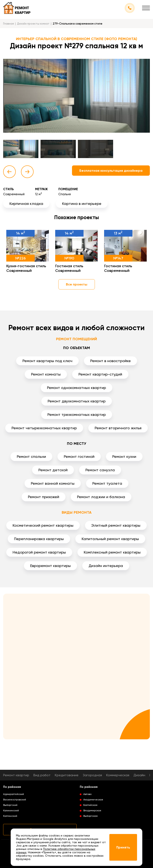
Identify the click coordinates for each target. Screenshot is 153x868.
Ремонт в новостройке (110, 361)
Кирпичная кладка (26, 204)
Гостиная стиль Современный (69, 268)
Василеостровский (15, 800)
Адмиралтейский (14, 794)
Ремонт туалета (107, 483)
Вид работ (42, 775)
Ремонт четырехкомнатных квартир (44, 428)
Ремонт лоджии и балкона (101, 497)
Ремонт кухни (124, 456)
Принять (123, 847)
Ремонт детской (53, 470)
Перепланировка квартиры (39, 539)
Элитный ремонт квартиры (116, 525)
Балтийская (90, 805)
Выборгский (10, 805)
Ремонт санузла (100, 470)
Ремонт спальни (31, 456)
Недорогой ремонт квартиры (39, 552)
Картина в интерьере (82, 204)
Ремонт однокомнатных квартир (76, 388)
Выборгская (90, 816)
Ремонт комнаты (46, 374)
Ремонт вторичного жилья (118, 428)
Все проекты (77, 284)
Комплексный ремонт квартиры (112, 552)
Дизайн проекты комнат (33, 24)
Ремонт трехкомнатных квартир (77, 414)
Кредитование (67, 775)
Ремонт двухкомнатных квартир (77, 401)
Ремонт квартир (16, 775)
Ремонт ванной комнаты (53, 483)
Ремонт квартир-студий (100, 374)
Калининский (11, 810)
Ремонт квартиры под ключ (47, 361)
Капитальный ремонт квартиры (110, 539)
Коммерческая (118, 775)
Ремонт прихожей (44, 497)
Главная (8, 24)
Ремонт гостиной (79, 456)
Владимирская (92, 810)
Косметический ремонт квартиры (43, 525)
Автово (87, 794)
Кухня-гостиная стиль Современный (26, 268)
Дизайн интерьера (106, 566)
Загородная (92, 775)
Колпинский (10, 816)
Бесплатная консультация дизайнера (111, 171)
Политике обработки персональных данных (56, 851)
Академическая (93, 800)
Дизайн (139, 775)
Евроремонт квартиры (50, 566)
